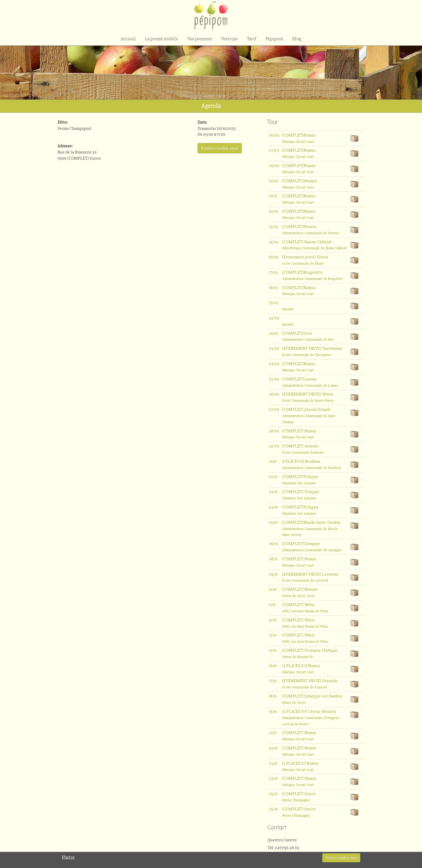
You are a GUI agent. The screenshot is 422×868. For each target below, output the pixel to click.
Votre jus (229, 39)
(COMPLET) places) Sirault (309, 416)
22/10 (273, 748)
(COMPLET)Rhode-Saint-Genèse (311, 529)
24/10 (273, 778)
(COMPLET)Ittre (308, 336)
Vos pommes (200, 39)
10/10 (273, 589)
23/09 (274, 348)
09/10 (273, 574)
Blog (297, 39)
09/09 (274, 166)
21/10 (273, 733)
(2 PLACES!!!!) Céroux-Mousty (311, 718)
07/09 (274, 150)
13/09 (273, 227)
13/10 (273, 635)
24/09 (274, 364)
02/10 (273, 477)
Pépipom (274, 39)
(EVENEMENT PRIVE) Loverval (310, 577)
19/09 (274, 303)
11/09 (273, 196)
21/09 (273, 333)
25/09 (274, 379)
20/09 (274, 318)
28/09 (274, 431)
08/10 (273, 559)
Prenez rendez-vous (341, 858)
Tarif (252, 39)
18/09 (273, 288)
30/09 (274, 446)
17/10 (273, 681)
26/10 (273, 809)
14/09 (274, 242)
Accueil (128, 39)
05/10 (273, 522)
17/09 (273, 272)
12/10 (273, 620)
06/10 (273, 544)
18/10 (273, 696)
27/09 (274, 410)
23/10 (273, 763)
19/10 (273, 712)
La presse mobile (161, 39)
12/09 (273, 211)
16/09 (274, 257)
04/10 (273, 507)
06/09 (274, 135)
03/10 (273, 492)
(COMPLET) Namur (299, 434)
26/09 (274, 394)
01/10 (273, 461)
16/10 (273, 666)
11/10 (272, 605)
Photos (68, 857)
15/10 (273, 650)
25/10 (273, 794)
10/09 (273, 181)
